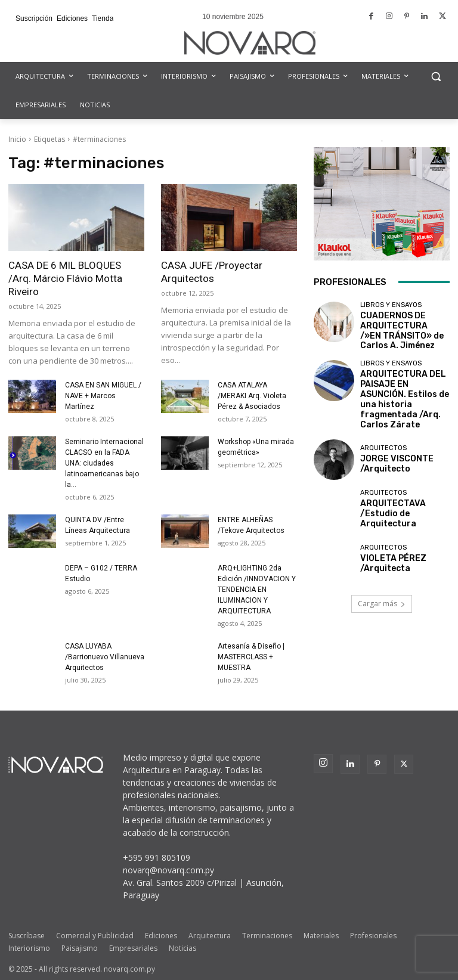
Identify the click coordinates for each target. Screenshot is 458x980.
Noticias (182, 948)
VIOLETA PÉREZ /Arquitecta (386, 534)
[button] (436, 77)
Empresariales (133, 948)
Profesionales (373, 936)
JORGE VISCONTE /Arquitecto (389, 434)
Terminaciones (267, 936)
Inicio (17, 139)
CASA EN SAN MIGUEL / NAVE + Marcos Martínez (103, 396)
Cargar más (382, 573)
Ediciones (161, 936)
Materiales (321, 936)
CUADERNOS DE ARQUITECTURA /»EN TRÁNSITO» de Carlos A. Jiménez (401, 327)
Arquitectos (383, 420)
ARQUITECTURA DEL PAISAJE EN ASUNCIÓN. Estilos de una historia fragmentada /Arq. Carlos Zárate (404, 380)
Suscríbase (27, 936)
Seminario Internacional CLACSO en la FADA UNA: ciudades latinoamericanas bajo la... (104, 463)
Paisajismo (80, 948)
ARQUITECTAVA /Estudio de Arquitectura (401, 484)
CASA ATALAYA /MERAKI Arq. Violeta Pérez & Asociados (252, 396)
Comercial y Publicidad (95, 936)
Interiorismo (29, 948)
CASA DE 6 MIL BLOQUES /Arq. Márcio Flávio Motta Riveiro (65, 278)
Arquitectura (210, 936)
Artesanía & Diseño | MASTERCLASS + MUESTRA (251, 657)
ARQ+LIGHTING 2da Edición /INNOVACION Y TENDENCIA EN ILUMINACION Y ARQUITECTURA (257, 590)
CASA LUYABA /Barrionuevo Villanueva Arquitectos (105, 657)
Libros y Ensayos (391, 305)
